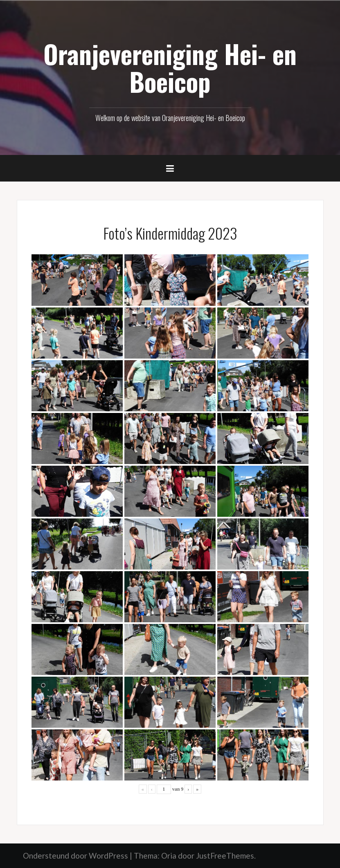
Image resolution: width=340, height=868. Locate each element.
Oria (169, 856)
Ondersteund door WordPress (75, 856)
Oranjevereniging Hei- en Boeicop (170, 67)
